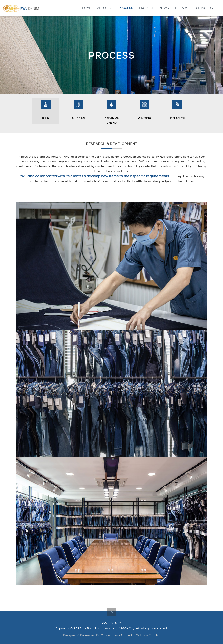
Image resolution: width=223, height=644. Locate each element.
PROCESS (126, 8)
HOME (87, 8)
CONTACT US (203, 8)
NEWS (164, 8)
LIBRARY (181, 8)
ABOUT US (105, 8)
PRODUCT (146, 8)
